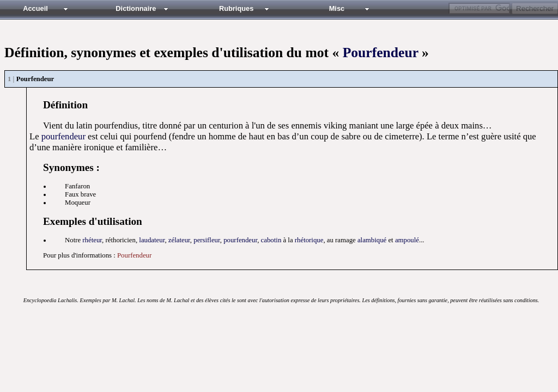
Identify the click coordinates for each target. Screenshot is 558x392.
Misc (337, 8)
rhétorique (309, 240)
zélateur (179, 240)
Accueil (35, 8)
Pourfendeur (381, 53)
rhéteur (92, 240)
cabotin (271, 240)
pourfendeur (63, 136)
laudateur (152, 240)
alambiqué (372, 240)
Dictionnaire (136, 8)
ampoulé (407, 240)
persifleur (207, 240)
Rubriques (236, 8)
